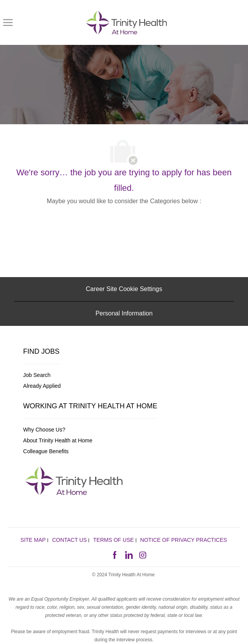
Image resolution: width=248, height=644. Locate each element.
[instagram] (143, 554)
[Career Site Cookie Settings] (124, 289)
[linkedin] (128, 554)
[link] (127, 22)
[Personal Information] (124, 313)
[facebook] (115, 554)
